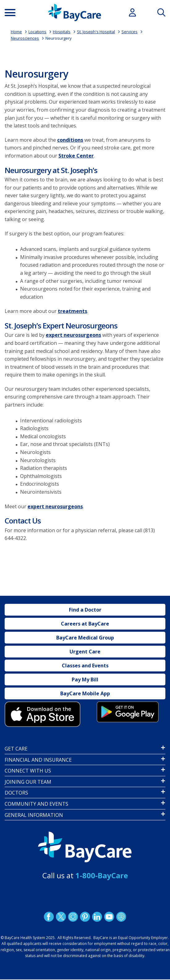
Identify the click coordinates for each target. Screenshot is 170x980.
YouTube (109, 917)
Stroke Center (76, 156)
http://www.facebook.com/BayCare (49, 917)
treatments (72, 311)
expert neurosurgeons (73, 335)
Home (16, 32)
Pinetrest (85, 917)
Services (130, 32)
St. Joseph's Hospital (96, 32)
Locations (37, 32)
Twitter (61, 917)
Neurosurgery (59, 38)
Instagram (73, 917)
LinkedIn (97, 917)
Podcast (121, 917)
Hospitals (62, 32)
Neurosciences (25, 38)
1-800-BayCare (102, 875)
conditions (70, 140)
